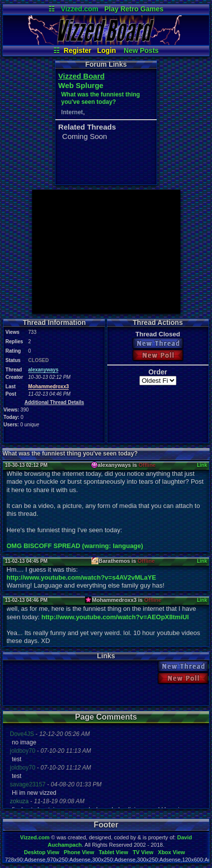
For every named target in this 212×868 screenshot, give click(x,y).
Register (78, 50)
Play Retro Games (134, 9)
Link (202, 465)
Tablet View (114, 852)
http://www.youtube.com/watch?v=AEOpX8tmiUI (115, 617)
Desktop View (41, 852)
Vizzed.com (80, 9)
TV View (143, 852)
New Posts (141, 50)
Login (107, 50)
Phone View (79, 852)
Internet (72, 112)
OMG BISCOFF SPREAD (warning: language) (75, 546)
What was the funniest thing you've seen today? (101, 98)
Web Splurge (81, 85)
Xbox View (172, 852)
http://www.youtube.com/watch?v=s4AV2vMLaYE (81, 577)
